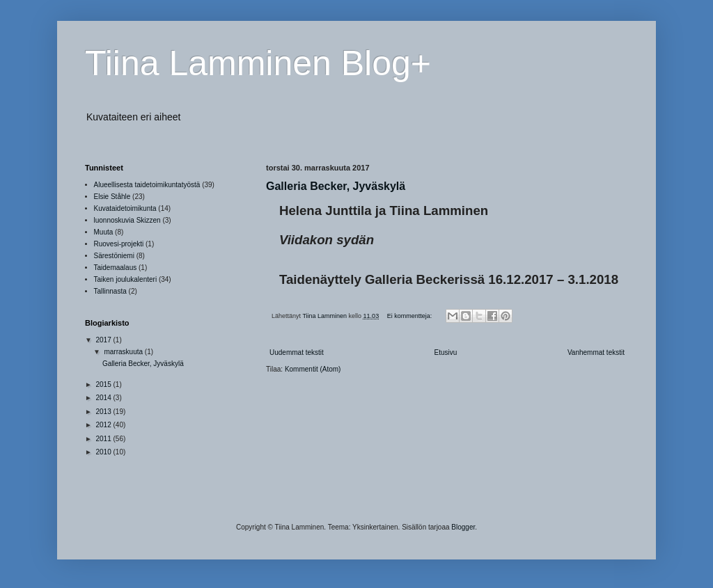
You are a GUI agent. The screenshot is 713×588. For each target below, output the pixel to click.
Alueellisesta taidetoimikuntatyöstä (147, 185)
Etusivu (445, 352)
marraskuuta (124, 352)
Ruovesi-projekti (119, 244)
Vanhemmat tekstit (596, 352)
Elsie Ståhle (112, 197)
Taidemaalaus (116, 268)
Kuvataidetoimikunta (125, 208)
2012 (104, 425)
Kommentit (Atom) (313, 369)
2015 (104, 384)
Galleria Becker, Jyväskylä (336, 186)
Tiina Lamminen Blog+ (258, 63)
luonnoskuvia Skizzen (127, 220)
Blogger (463, 527)
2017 (104, 340)
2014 (104, 398)
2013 (104, 412)
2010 (104, 452)
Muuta (104, 232)
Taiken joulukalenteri (126, 279)
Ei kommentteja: (410, 316)
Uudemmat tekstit (297, 352)
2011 (104, 439)
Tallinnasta (110, 291)
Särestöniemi (114, 256)
